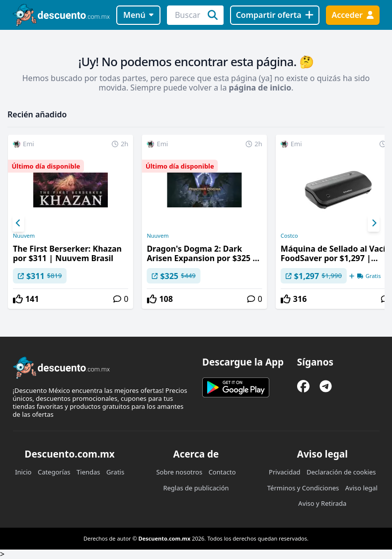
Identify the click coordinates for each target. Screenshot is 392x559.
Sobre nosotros (179, 472)
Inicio (23, 472)
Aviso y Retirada (322, 503)
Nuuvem (24, 236)
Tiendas (88, 472)
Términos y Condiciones (303, 488)
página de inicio (260, 88)
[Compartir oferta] (275, 15)
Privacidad (284, 472)
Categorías (54, 472)
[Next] (374, 223)
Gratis (115, 472)
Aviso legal (361, 488)
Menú (138, 15)
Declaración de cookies (341, 472)
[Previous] (18, 223)
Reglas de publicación (196, 488)
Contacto (222, 472)
